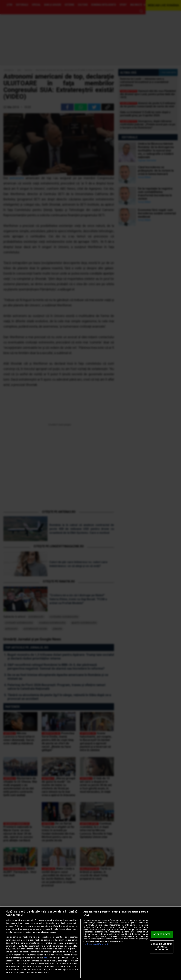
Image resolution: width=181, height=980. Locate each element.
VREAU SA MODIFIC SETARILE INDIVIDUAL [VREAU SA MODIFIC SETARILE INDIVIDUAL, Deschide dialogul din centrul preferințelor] (162, 947)
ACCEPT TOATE (162, 935)
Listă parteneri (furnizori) (96, 944)
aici (46, 958)
